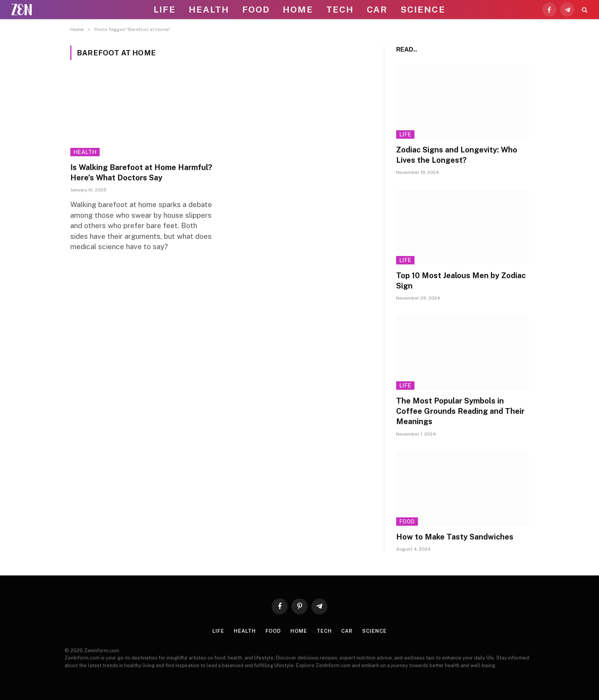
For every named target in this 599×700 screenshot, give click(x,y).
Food (256, 9)
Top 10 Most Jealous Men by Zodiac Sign (461, 281)
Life (164, 9)
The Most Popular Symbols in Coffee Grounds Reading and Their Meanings (460, 411)
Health (209, 9)
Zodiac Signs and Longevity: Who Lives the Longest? (457, 155)
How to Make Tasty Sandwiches (455, 537)
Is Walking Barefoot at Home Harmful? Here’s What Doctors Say (141, 173)
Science (423, 9)
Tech (340, 9)
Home (298, 9)
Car (377, 9)
